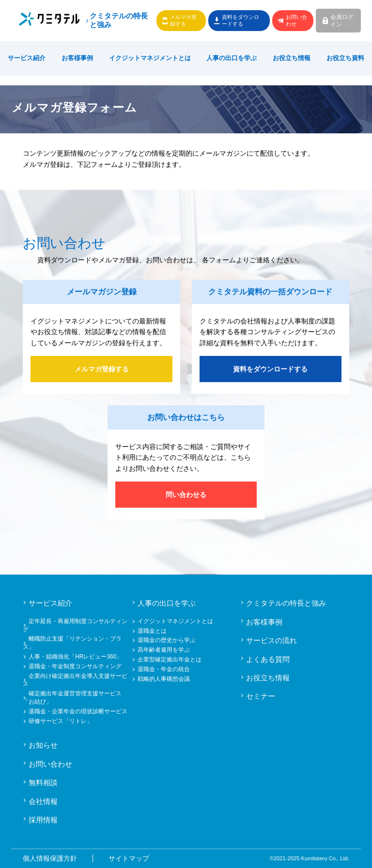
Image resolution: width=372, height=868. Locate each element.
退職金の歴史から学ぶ (167, 640)
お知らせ (43, 745)
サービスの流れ (271, 640)
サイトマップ (129, 858)
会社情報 (43, 801)
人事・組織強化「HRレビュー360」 (75, 657)
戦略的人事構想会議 (164, 679)
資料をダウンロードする (240, 20)
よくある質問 (268, 659)
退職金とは (152, 631)
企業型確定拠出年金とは (170, 659)
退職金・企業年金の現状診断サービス (78, 711)
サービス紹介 (27, 58)
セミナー (261, 696)
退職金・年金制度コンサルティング (75, 666)
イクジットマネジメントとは (150, 58)
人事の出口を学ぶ (232, 58)
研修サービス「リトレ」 (61, 721)
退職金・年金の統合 (164, 669)
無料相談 (43, 782)
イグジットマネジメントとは (175, 621)
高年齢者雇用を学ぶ (164, 650)
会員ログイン (342, 20)
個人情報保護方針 (50, 858)
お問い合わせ (296, 20)
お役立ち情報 (292, 58)
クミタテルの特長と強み (119, 20)
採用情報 (43, 820)
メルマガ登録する (183, 20)
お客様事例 (77, 58)
